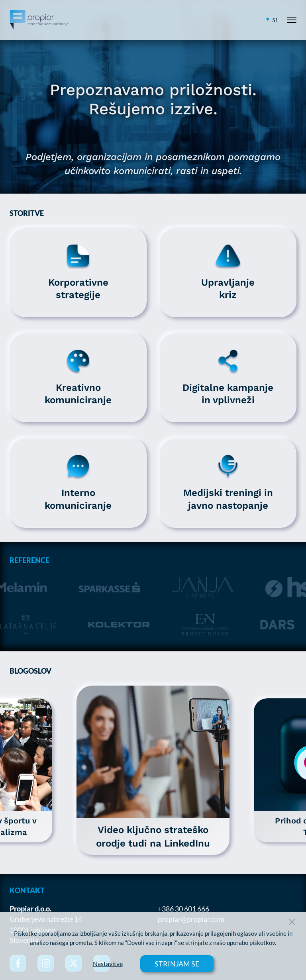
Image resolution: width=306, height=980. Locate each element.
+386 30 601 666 (183, 909)
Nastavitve (108, 964)
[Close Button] (292, 922)
